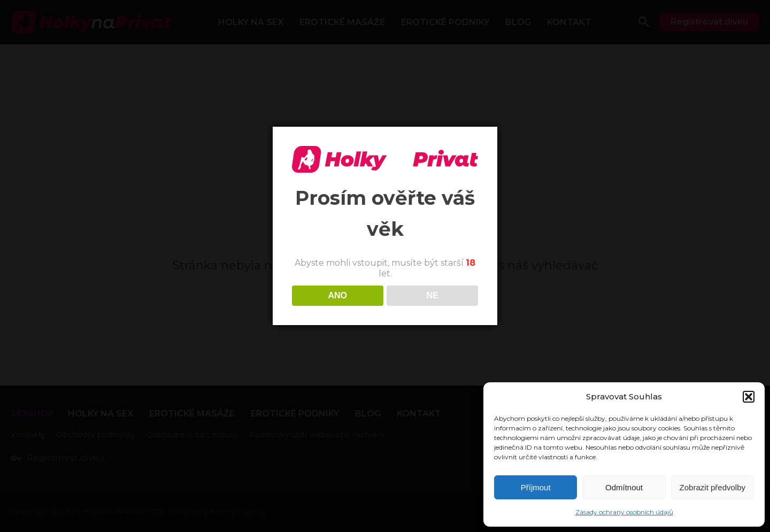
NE (433, 295)
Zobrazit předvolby (713, 487)
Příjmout (536, 487)
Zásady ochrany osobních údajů (624, 512)
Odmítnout (624, 487)
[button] (749, 397)
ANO (337, 295)
